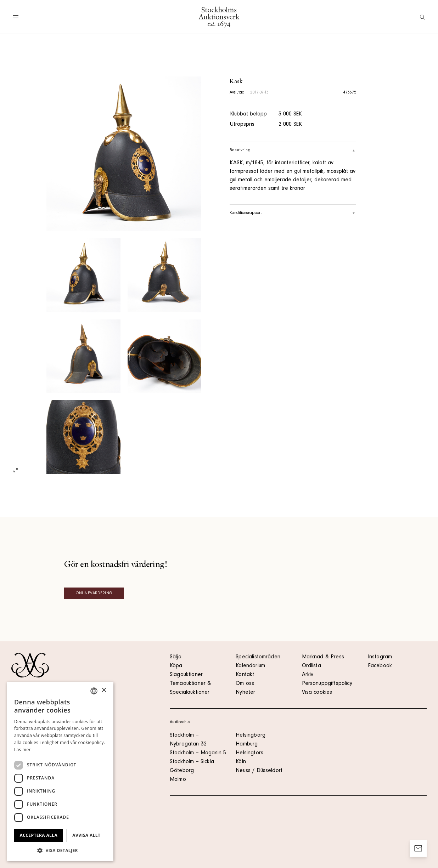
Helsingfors (249, 753)
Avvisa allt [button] (86, 835)
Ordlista (311, 666)
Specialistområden (258, 657)
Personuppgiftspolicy (327, 684)
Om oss (245, 684)
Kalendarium (250, 666)
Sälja (176, 657)
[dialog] (60, 771)
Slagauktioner (186, 675)
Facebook (380, 666)
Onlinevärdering (94, 594)
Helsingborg (251, 736)
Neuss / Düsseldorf (259, 771)
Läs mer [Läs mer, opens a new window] (23, 750)
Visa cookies (317, 693)
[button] (60, 850)
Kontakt (245, 675)
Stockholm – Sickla (192, 762)
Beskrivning (293, 151)
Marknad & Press (323, 657)
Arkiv (308, 675)
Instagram (380, 657)
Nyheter (245, 693)
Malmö (178, 780)
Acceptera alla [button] (39, 835)
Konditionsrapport (293, 213)
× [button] (104, 690)
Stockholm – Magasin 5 (198, 753)
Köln (241, 762)
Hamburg (247, 744)
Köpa (176, 666)
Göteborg (182, 771)
